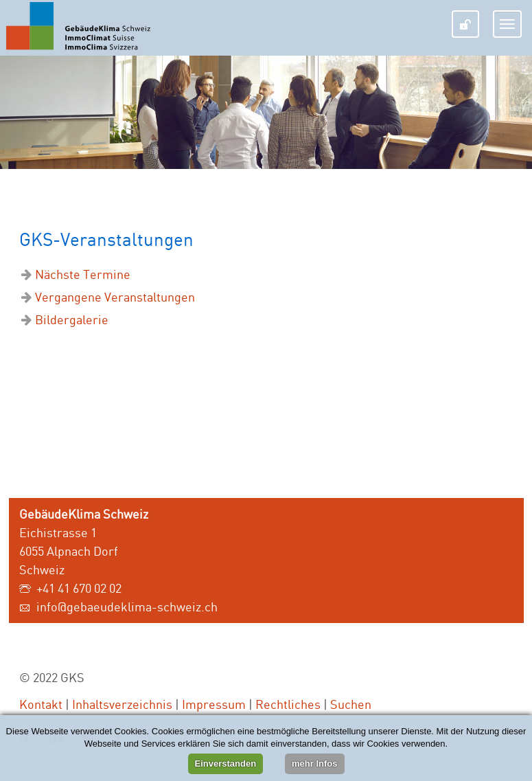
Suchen (351, 704)
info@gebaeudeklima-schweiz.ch (127, 607)
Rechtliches (288, 704)
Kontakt (41, 704)
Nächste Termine (83, 274)
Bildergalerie (72, 319)
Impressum (214, 704)
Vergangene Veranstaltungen (115, 297)
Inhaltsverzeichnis (122, 704)
